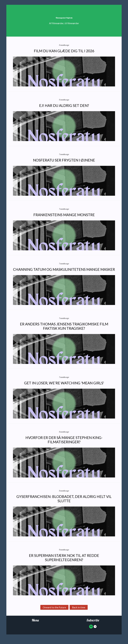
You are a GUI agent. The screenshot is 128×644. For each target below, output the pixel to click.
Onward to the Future (54, 607)
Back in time (79, 607)
